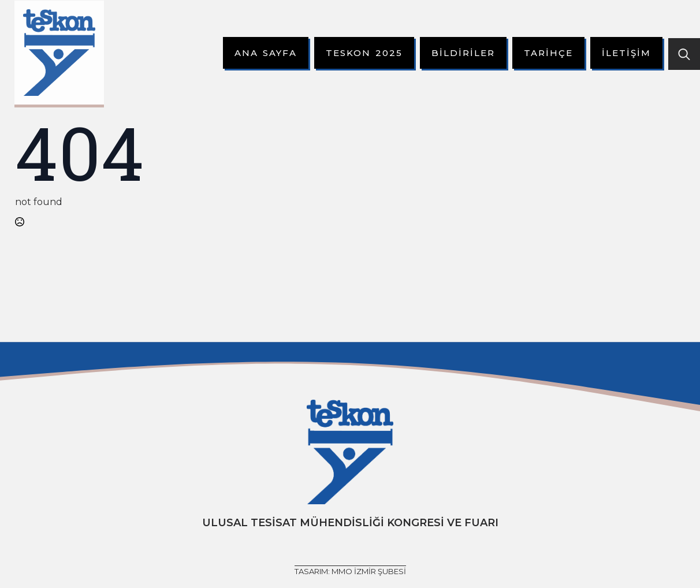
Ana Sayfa (266, 53)
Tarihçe (548, 53)
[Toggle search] (684, 54)
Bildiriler (463, 53)
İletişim (626, 53)
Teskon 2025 (364, 53)
